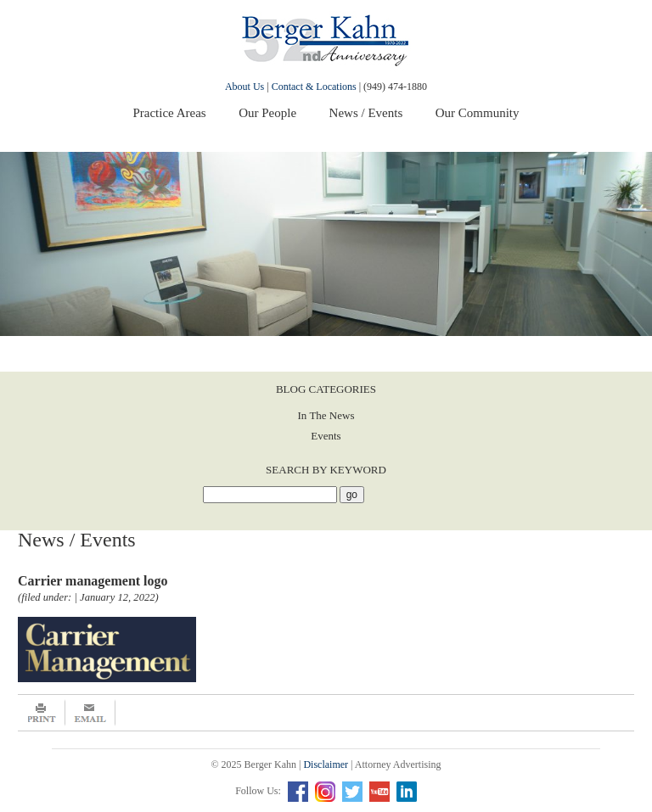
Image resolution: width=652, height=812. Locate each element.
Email (90, 713)
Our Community (478, 113)
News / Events (366, 113)
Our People (267, 113)
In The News (326, 415)
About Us (244, 87)
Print (42, 713)
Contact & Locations (314, 87)
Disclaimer (326, 764)
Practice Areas (169, 113)
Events (326, 436)
